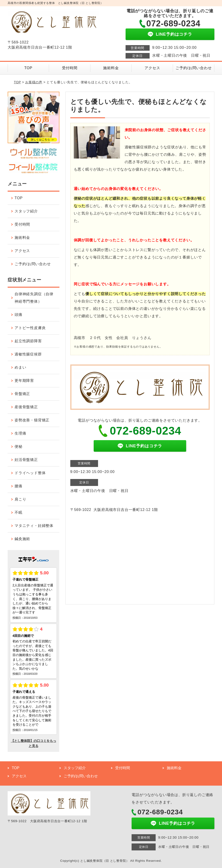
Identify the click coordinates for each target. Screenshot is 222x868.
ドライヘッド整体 (30, 473)
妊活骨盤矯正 (26, 460)
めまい (20, 367)
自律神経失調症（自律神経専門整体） (34, 298)
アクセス (152, 68)
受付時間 (70, 68)
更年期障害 (24, 381)
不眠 (18, 512)
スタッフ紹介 (26, 211)
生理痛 (20, 433)
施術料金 (111, 68)
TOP (28, 68)
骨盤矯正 (22, 394)
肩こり (20, 499)
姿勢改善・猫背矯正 (32, 420)
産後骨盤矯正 (26, 407)
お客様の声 (34, 82)
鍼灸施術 (22, 539)
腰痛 (18, 486)
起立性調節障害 (28, 341)
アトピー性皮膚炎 (30, 328)
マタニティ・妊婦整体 (34, 526)
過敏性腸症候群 (28, 354)
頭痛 (18, 315)
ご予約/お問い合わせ (194, 68)
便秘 (18, 446)
